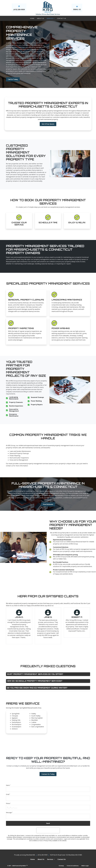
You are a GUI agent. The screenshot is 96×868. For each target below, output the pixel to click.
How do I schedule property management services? (35, 681)
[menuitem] (32, 18)
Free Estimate (48, 504)
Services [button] (50, 18)
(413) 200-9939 (19, 9)
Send (48, 823)
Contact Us (62, 18)
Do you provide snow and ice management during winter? (37, 688)
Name (8, 785)
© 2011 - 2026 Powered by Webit (18, 866)
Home (32, 18)
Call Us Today (13, 79)
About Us (40, 18)
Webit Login (85, 866)
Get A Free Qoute (48, 124)
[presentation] (48, 830)
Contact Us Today (48, 774)
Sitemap (61, 866)
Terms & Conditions (73, 866)
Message (9, 812)
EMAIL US (77, 9)
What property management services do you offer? (35, 674)
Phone (8, 803)
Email (8, 794)
